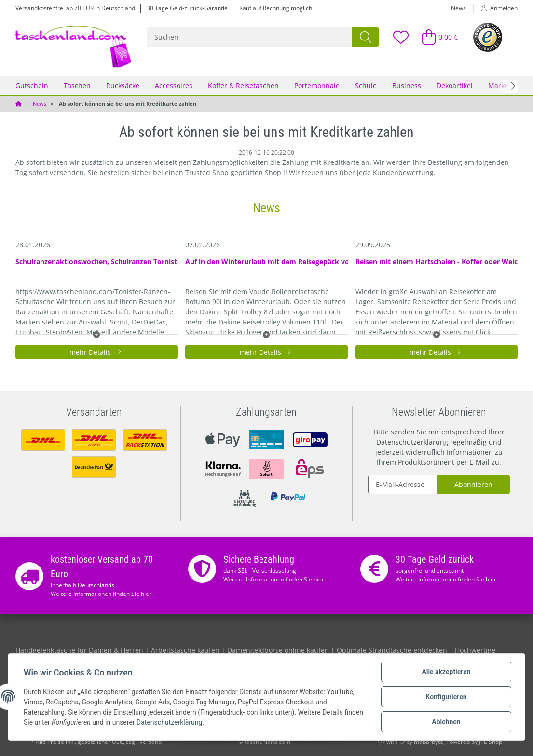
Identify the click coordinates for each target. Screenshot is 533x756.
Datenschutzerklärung (412, 442)
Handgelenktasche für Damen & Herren (79, 650)
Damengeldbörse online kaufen (278, 650)
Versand (150, 742)
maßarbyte (429, 742)
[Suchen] (250, 37)
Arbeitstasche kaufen (185, 650)
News (458, 8)
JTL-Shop (491, 742)
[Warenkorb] (436, 37)
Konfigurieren (446, 697)
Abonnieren (473, 484)
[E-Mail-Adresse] (403, 485)
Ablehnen (446, 722)
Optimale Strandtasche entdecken (392, 650)
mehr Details (96, 352)
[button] (496, 8)
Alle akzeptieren (446, 672)
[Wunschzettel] (400, 37)
